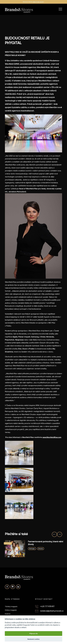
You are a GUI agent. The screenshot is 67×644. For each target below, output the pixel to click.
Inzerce (8, 614)
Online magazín (11, 610)
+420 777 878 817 (47, 606)
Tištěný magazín (11, 606)
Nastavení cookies (33, 639)
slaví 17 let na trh (38, 2)
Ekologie (32, 549)
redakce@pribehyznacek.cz (52, 611)
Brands (41, 549)
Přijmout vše (33, 634)
